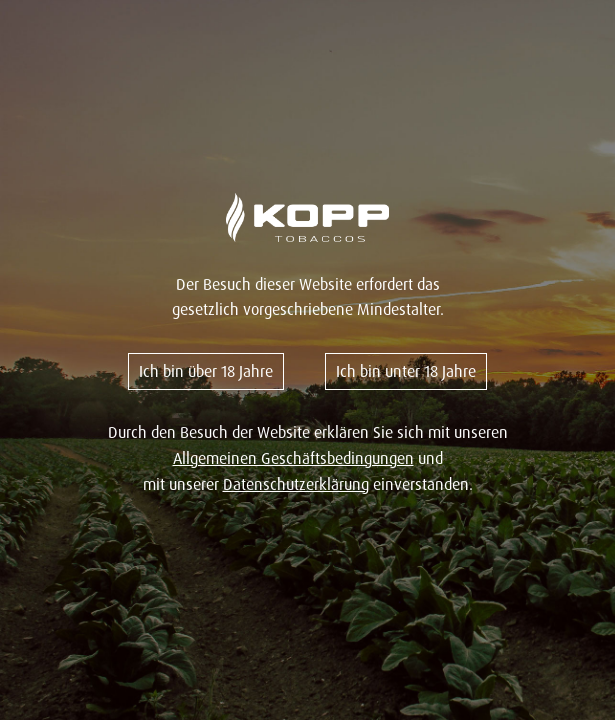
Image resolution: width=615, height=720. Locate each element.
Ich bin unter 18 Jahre (406, 371)
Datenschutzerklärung (296, 484)
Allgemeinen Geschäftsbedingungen (293, 458)
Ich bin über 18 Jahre (206, 371)
